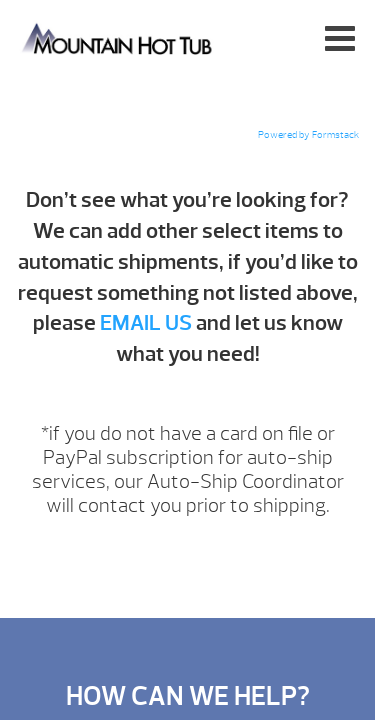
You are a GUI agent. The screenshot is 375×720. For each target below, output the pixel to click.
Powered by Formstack (308, 134)
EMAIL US (146, 323)
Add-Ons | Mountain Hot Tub (118, 37)
